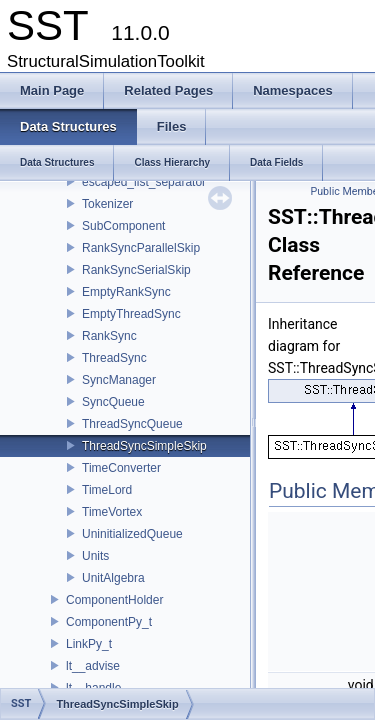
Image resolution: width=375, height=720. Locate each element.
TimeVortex (112, 512)
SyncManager (119, 380)
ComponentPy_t (109, 622)
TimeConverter (121, 468)
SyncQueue (113, 402)
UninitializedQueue (132, 534)
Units (95, 556)
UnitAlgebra (113, 578)
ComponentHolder (114, 600)
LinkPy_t (89, 644)
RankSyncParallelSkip (141, 248)
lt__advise (93, 666)
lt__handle (93, 688)
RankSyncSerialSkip (136, 270)
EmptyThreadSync (131, 314)
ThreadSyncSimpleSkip (144, 446)
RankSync (109, 336)
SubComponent (123, 226)
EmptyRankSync (126, 292)
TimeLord (107, 490)
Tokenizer (107, 204)
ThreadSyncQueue (132, 424)
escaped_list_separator (144, 182)
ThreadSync (114, 358)
